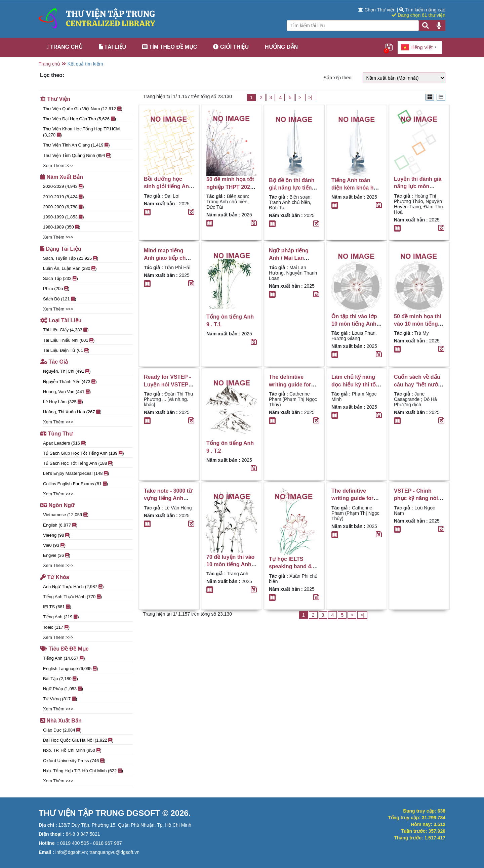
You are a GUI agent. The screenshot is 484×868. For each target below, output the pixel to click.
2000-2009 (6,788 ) (64, 207)
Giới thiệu (231, 47)
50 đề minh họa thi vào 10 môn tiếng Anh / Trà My (418, 324)
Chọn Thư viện (377, 10)
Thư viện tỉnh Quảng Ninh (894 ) (77, 155)
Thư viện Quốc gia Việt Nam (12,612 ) (83, 109)
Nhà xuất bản (61, 721)
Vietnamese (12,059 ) (66, 515)
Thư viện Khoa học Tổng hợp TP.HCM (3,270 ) (81, 132)
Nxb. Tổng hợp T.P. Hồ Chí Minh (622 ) (83, 771)
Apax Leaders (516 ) (65, 443)
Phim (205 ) (56, 288)
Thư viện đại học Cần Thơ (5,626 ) (79, 119)
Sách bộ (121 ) (60, 299)
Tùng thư (57, 434)
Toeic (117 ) (56, 627)
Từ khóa (55, 577)
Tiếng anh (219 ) (61, 617)
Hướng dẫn (281, 47)
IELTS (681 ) (57, 607)
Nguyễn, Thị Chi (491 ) (67, 371)
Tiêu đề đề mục (65, 649)
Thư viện (55, 99)
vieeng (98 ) (57, 535)
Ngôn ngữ (57, 505)
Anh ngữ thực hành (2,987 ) (73, 587)
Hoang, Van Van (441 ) (67, 392)
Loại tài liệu (61, 320)
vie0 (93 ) (54, 545)
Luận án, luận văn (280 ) (70, 268)
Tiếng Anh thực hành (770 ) (72, 597)
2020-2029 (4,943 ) (64, 186)
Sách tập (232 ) (61, 278)
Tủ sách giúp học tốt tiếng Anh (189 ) (84, 453)
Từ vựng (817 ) (60, 699)
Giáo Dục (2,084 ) (62, 730)
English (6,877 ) (60, 525)
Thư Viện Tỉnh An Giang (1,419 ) (76, 145)
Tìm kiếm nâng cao (422, 10)
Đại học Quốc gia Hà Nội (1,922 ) (78, 740)
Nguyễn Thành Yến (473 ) (70, 382)
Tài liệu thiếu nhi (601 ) (69, 340)
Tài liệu (112, 47)
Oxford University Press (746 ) (74, 761)
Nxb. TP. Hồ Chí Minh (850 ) (72, 750)
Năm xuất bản (62, 177)
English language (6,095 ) (71, 669)
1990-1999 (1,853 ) (64, 217)
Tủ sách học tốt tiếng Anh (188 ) (78, 463)
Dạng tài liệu (61, 249)
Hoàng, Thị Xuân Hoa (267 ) (72, 412)
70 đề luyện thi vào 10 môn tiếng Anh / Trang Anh (230, 565)
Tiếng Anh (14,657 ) (64, 658)
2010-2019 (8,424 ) (64, 197)
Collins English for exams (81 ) (75, 484)
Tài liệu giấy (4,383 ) (66, 330)
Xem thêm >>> (58, 166)
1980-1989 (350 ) (62, 227)
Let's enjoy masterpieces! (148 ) (76, 473)
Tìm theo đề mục (170, 47)
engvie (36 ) (57, 555)
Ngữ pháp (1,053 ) (63, 689)
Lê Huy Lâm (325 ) (63, 402)
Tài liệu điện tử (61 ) (66, 350)
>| (310, 97)
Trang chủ (65, 47)
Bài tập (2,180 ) (61, 679)
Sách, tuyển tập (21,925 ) (71, 258)
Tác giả (54, 362)
